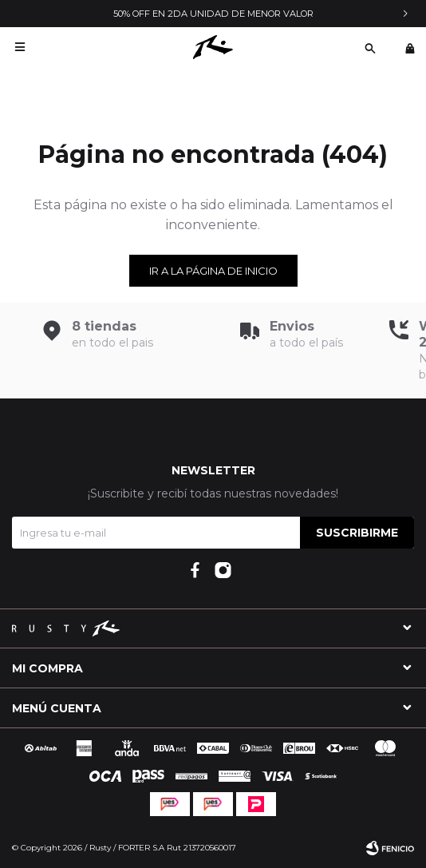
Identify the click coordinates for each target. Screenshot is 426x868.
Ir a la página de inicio (213, 271)
